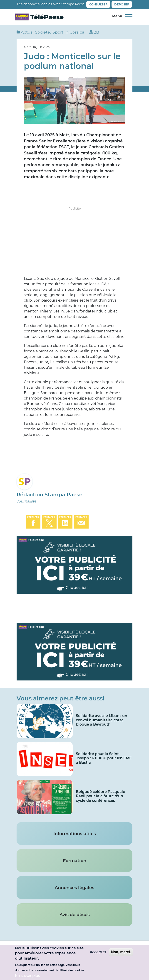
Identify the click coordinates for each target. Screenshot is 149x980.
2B (96, 32)
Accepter (98, 952)
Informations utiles (75, 834)
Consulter (98, 4)
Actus (27, 32)
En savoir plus (27, 976)
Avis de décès (75, 914)
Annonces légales (74, 887)
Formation (75, 861)
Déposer (122, 4)
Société (42, 32)
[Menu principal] (121, 16)
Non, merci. (121, 952)
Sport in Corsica (68, 32)
